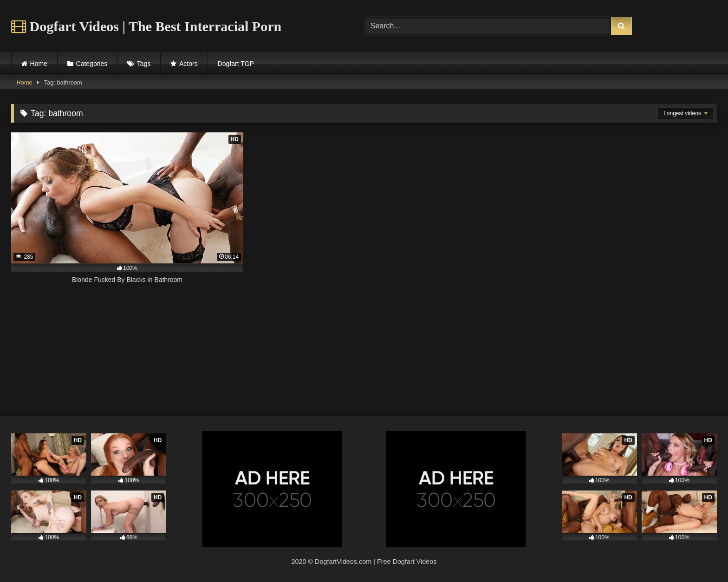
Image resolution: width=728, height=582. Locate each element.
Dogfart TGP (236, 64)
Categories (92, 64)
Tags (144, 64)
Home (39, 64)
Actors (188, 64)
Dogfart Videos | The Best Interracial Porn (146, 26)
